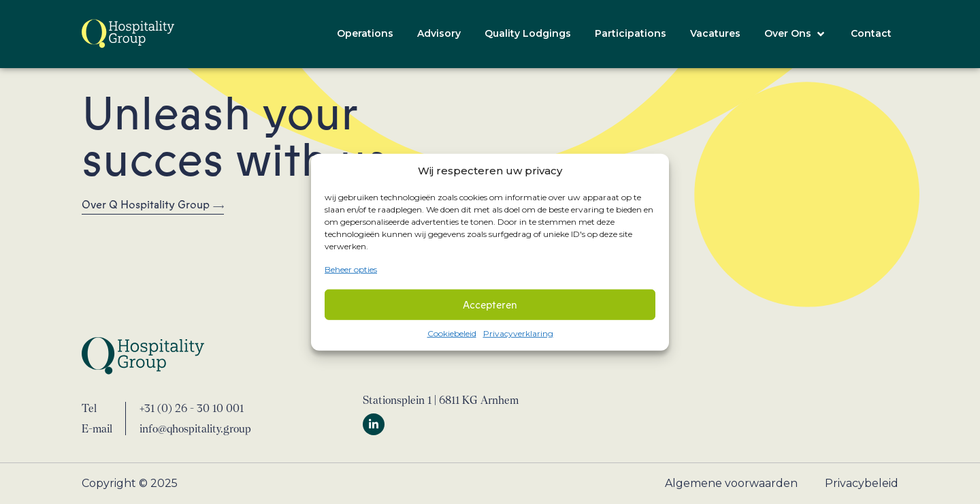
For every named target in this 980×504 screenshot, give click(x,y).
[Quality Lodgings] (528, 34)
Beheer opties (351, 269)
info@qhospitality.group (195, 429)
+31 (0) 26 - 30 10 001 (192, 408)
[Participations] (631, 34)
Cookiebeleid (452, 333)
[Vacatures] (715, 34)
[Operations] (365, 34)
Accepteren (490, 304)
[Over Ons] (796, 34)
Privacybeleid (862, 483)
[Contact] (871, 34)
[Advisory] (439, 34)
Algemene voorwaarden (731, 483)
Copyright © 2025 (130, 483)
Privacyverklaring (518, 333)
